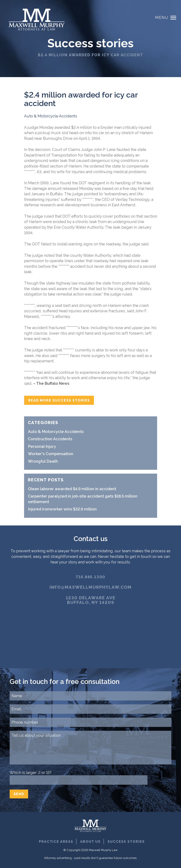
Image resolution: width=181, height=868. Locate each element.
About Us (90, 842)
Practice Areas (56, 842)
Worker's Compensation (51, 454)
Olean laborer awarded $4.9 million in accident (72, 489)
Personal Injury (42, 446)
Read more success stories (59, 400)
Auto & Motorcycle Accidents (51, 116)
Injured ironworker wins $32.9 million (62, 509)
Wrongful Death (43, 461)
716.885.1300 (91, 577)
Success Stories (126, 842)
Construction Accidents (50, 439)
